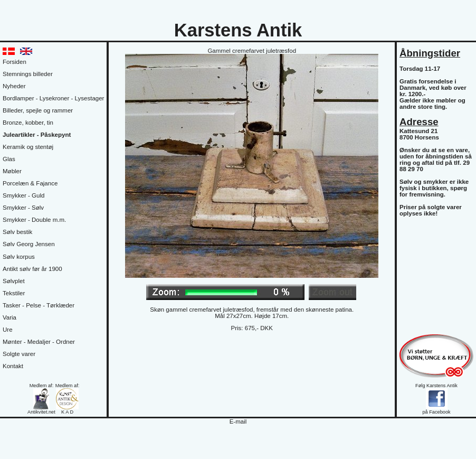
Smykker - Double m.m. (34, 220)
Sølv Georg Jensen (29, 244)
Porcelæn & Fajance (30, 183)
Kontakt (13, 366)
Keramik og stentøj (28, 147)
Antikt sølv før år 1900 (32, 269)
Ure (8, 330)
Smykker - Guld (23, 195)
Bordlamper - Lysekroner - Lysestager (53, 98)
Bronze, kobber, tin (28, 123)
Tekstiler (14, 293)
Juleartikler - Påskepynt (37, 135)
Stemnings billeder (28, 74)
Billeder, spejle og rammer (38, 110)
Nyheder (14, 86)
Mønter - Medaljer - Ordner (39, 342)
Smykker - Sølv (23, 208)
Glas (9, 159)
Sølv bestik (17, 232)
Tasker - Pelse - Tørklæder (39, 305)
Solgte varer (19, 354)
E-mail (238, 421)
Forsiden (15, 62)
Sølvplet (14, 281)
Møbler (12, 171)
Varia (9, 317)
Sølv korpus (19, 257)
